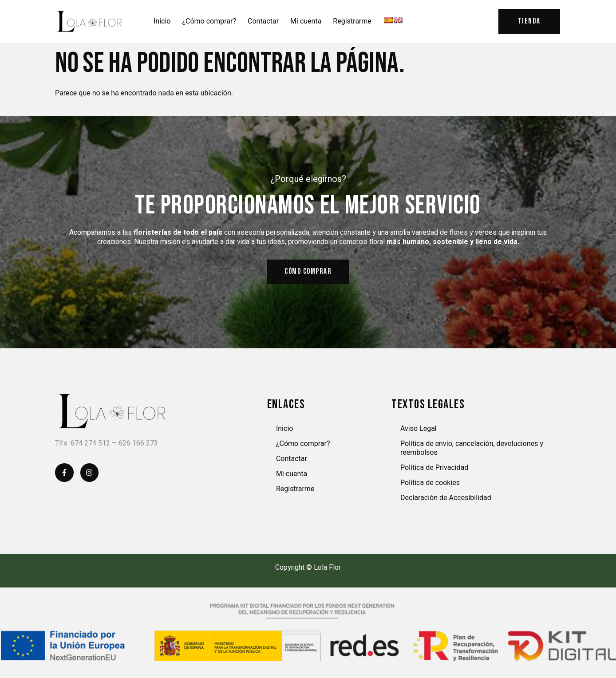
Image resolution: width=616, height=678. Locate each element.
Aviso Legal (419, 430)
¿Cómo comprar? (209, 22)
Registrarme (352, 22)
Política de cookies (430, 484)
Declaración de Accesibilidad (446, 499)
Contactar (263, 22)
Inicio (162, 22)
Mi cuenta (306, 22)
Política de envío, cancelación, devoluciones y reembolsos (472, 449)
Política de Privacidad (434, 469)
